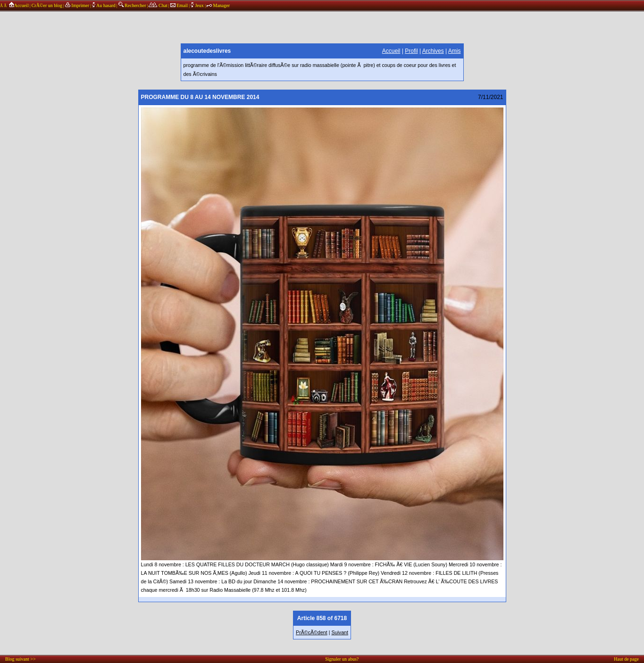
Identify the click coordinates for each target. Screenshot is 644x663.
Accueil (18, 5)
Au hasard (104, 5)
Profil (411, 51)
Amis (455, 51)
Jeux (198, 5)
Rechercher (132, 5)
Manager (218, 5)
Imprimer (77, 5)
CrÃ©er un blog (47, 5)
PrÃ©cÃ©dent (312, 632)
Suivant (340, 632)
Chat (158, 5)
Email (179, 5)
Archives (433, 51)
